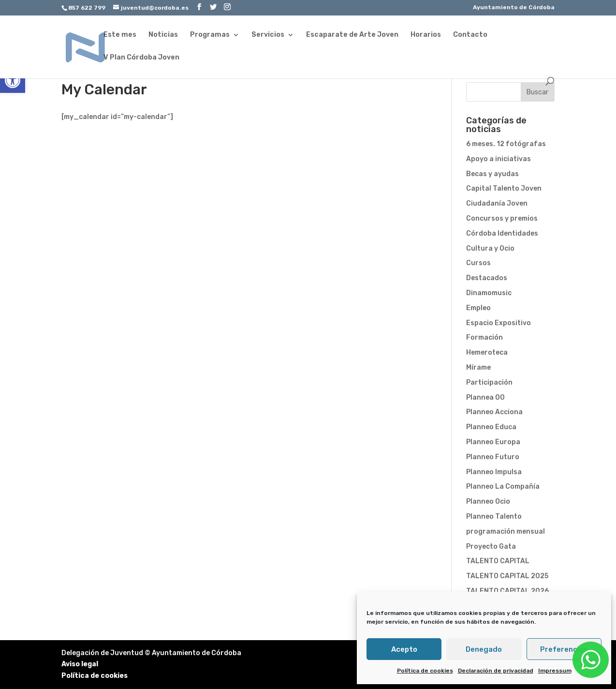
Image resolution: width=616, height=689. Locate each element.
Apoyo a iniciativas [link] (499, 159)
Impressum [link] (555, 671)
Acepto (404, 649)
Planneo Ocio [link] (488, 502)
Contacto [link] (470, 35)
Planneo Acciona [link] (494, 412)
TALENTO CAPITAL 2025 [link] (507, 576)
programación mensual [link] (506, 532)
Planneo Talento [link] (494, 517)
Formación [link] (484, 337)
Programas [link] (210, 35)
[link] (13, 80)
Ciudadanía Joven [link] (497, 203)
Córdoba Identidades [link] (502, 233)
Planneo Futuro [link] (493, 457)
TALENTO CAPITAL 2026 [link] (507, 591)
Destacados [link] (487, 278)
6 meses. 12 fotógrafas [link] (506, 144)
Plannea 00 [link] (485, 397)
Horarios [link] (426, 35)
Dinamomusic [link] (489, 293)
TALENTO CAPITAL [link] (498, 561)
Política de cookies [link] (425, 671)
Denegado (484, 649)
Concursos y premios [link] (502, 218)
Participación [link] (489, 382)
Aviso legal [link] (80, 664)
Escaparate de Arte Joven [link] (352, 35)
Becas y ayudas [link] (492, 174)
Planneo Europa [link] (493, 442)
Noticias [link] (163, 35)
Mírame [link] (478, 367)
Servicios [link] (268, 35)
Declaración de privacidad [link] (496, 671)
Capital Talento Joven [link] (504, 188)
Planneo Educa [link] (491, 427)
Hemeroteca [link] (487, 352)
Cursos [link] (478, 263)
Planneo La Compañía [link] (503, 487)
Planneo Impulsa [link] (494, 472)
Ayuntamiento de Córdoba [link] (514, 7)
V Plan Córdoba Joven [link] (141, 58)
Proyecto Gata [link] (491, 547)
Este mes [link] (120, 35)
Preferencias (564, 649)
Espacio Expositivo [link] (499, 323)
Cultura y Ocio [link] (490, 248)
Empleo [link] (478, 308)
